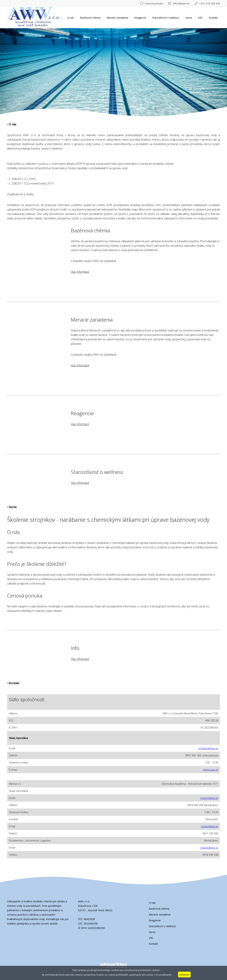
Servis (189, 18)
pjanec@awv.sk (210, 826)
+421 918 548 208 (207, 3)
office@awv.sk (179, 3)
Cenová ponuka (152, 3)
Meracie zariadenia (117, 18)
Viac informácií (80, 272)
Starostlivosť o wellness (166, 18)
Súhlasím (184, 975)
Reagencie (140, 18)
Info (200, 18)
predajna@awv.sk (208, 748)
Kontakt (213, 18)
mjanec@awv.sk (209, 798)
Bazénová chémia (90, 18)
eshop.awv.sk (211, 770)
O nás (71, 18)
